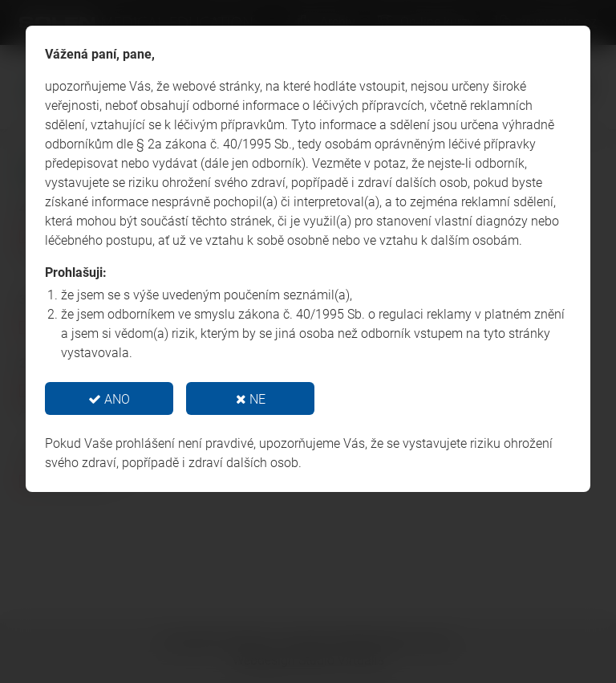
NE (251, 399)
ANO (109, 399)
